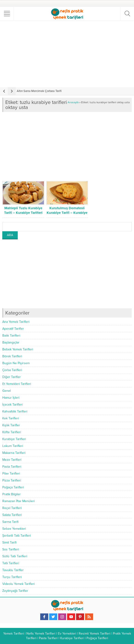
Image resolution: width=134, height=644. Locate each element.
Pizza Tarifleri (12, 480)
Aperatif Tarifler (13, 329)
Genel (7, 391)
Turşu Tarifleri (12, 577)
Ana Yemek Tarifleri (16, 322)
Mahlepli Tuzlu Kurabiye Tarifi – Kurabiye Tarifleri (23, 210)
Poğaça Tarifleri (13, 487)
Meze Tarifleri (12, 460)
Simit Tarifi (9, 542)
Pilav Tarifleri (11, 474)
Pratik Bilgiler (11, 494)
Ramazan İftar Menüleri (19, 501)
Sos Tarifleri (11, 549)
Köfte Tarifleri (12, 432)
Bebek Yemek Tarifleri (18, 349)
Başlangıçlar (11, 342)
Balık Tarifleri (11, 336)
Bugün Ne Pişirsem (16, 363)
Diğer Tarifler (11, 377)
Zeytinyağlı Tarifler (15, 591)
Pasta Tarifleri (12, 467)
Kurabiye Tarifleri (14, 439)
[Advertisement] (68, 54)
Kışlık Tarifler (11, 425)
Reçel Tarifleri (12, 508)
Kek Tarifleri (11, 418)
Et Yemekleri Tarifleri (17, 384)
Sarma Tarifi (10, 522)
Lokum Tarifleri (13, 446)
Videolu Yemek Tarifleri (19, 584)
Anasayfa (73, 102)
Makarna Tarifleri (14, 453)
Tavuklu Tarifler (13, 570)
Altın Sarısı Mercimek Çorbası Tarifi (39, 91)
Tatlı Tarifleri (11, 563)
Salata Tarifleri (12, 515)
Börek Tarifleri (12, 356)
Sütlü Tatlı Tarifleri (15, 556)
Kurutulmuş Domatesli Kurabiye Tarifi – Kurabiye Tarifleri (67, 213)
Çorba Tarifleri (12, 370)
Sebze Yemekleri (14, 529)
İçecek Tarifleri (13, 405)
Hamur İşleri (11, 398)
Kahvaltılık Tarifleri (15, 411)
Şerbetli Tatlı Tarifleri (17, 536)
